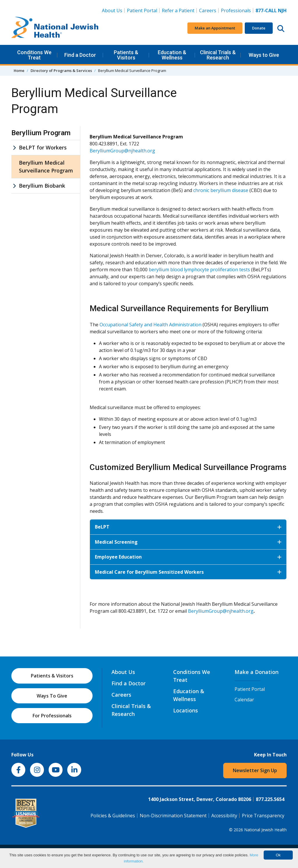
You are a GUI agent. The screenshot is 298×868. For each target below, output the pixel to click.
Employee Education (188, 557)
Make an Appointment (215, 28)
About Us (112, 10)
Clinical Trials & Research (218, 55)
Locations (186, 710)
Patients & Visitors (126, 55)
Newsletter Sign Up (255, 770)
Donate (259, 28)
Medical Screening (188, 542)
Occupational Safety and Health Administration (150, 325)
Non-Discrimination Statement (173, 816)
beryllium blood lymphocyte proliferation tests (199, 270)
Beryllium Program (41, 133)
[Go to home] (55, 28)
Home (19, 71)
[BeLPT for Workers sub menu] (14, 148)
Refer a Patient (178, 10)
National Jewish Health (265, 830)
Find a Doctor (80, 55)
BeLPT (188, 527)
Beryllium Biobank (42, 186)
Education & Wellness (172, 55)
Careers (209, 10)
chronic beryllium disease (221, 190)
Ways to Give (264, 55)
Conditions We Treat (34, 55)
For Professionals (52, 716)
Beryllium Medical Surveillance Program (46, 167)
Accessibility (224, 816)
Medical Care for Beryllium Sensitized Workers (188, 572)
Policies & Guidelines (113, 816)
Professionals (236, 10)
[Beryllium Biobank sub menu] (14, 186)
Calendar (244, 700)
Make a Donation (257, 672)
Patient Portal (142, 10)
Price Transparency (263, 816)
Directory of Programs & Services (61, 71)
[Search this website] (281, 28)
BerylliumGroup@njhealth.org (122, 151)
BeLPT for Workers (43, 147)
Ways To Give (52, 696)
